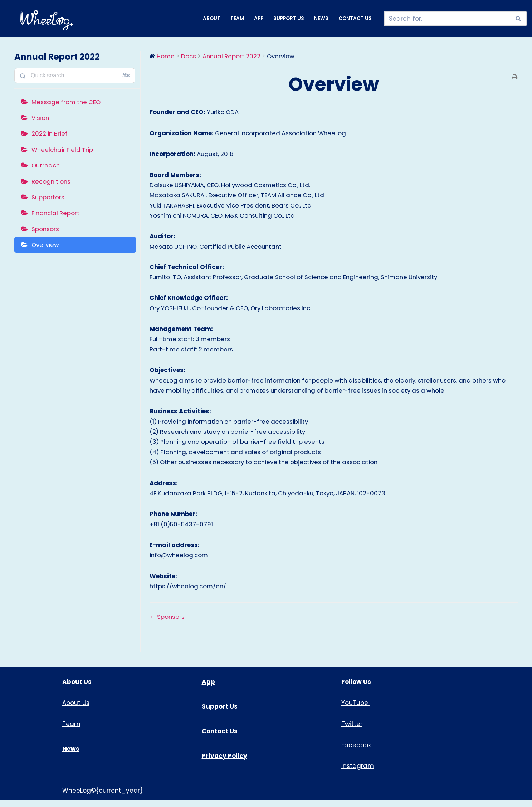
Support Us (289, 18)
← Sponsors (167, 623)
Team (237, 18)
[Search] (447, 19)
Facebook (357, 752)
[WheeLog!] (47, 20)
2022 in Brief (50, 134)
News (321, 18)
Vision (40, 118)
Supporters (48, 198)
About (212, 18)
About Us (76, 710)
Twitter (352, 731)
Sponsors (45, 230)
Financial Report (56, 214)
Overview (46, 247)
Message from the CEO (67, 102)
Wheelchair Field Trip (63, 150)
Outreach (46, 166)
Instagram (358, 773)
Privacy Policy (224, 763)
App (259, 18)
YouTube (356, 710)
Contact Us (355, 18)
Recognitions (52, 182)
